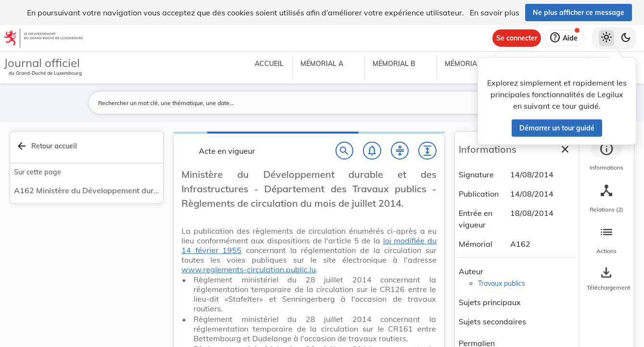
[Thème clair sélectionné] (606, 38)
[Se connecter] (517, 38)
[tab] (606, 157)
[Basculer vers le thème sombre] (626, 38)
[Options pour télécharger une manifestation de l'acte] (606, 279)
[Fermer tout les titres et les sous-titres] (400, 151)
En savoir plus (495, 13)
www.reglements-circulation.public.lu (249, 269)
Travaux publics (502, 283)
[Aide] (565, 38)
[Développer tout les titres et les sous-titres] (427, 151)
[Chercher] (345, 151)
